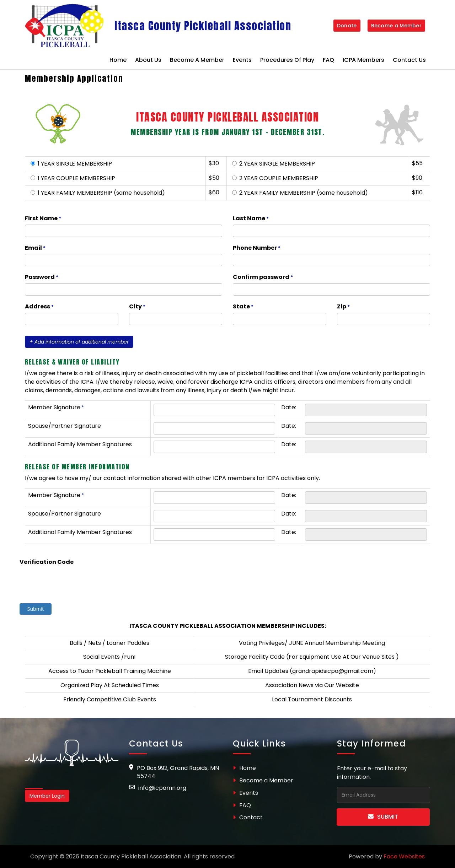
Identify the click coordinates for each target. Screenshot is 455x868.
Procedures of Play (287, 60)
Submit (383, 817)
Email (36, 248)
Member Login (47, 796)
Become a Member (397, 26)
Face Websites (404, 856)
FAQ (328, 60)
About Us (148, 60)
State (244, 307)
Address (40, 307)
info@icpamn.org (162, 788)
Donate (347, 26)
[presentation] (61, 579)
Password (42, 277)
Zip (344, 307)
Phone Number (257, 248)
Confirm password (263, 277)
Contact (248, 817)
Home (118, 60)
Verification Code (47, 562)
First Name (44, 219)
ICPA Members (363, 60)
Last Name (251, 219)
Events (242, 60)
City (138, 307)
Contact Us (409, 60)
